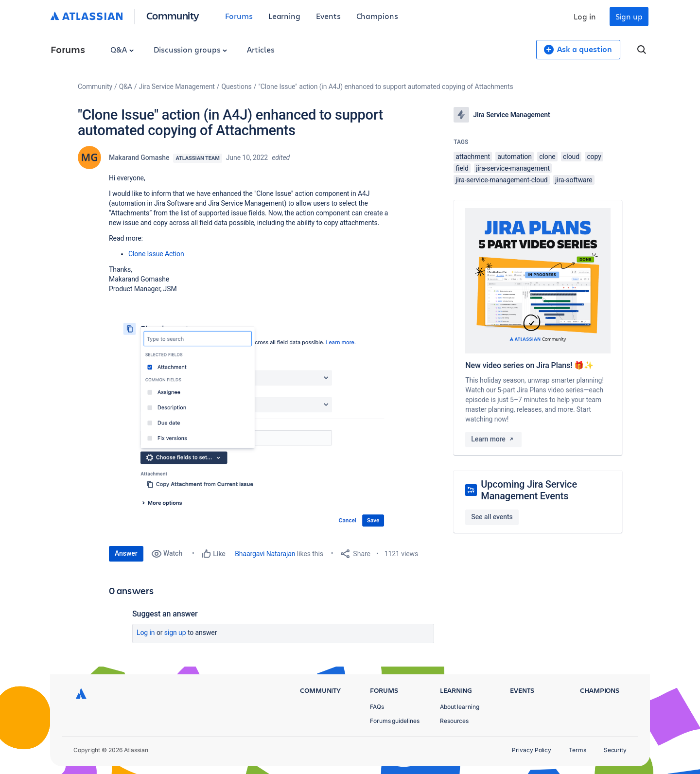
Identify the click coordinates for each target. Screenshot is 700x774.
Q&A (122, 49)
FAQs (377, 707)
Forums (239, 16)
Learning (284, 16)
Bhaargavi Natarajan (265, 554)
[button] (255, 420)
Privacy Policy (532, 750)
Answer (126, 553)
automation (515, 157)
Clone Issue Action (156, 254)
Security (615, 750)
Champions (377, 16)
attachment (473, 157)
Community (173, 15)
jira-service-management (513, 168)
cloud (571, 157)
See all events (492, 517)
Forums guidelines (395, 721)
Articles (261, 49)
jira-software (574, 180)
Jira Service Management (177, 87)
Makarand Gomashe (139, 158)
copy (594, 157)
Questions (237, 87)
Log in (585, 16)
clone (547, 157)
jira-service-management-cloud (501, 180)
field (462, 168)
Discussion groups (191, 49)
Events (328, 16)
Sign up (629, 16)
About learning (460, 707)
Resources (454, 721)
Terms (577, 750)
